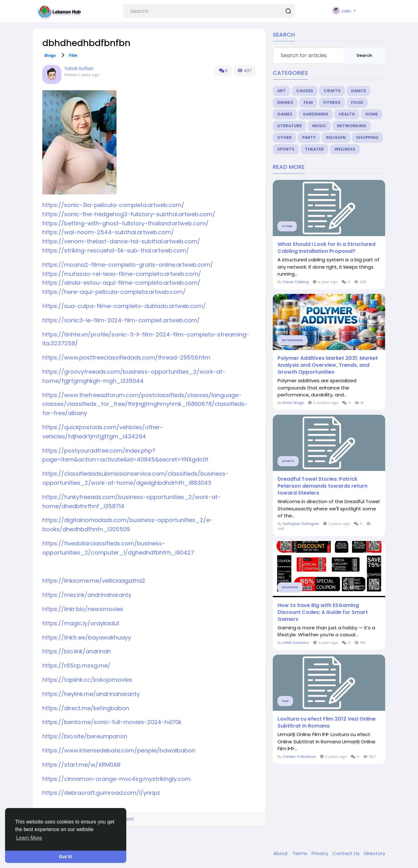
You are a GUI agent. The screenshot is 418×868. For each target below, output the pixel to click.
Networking (352, 126)
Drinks (285, 102)
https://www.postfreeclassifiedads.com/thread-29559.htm (126, 357)
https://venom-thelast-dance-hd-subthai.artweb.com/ (121, 241)
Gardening (316, 114)
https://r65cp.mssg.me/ (76, 666)
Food (357, 102)
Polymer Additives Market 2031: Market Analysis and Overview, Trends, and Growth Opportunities (328, 365)
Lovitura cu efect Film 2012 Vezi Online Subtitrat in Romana (327, 722)
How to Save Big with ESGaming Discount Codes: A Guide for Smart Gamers (323, 612)
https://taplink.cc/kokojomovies (87, 680)
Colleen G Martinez (299, 757)
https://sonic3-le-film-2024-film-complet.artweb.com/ (121, 320)
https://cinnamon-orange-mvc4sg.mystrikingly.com (116, 779)
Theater (314, 149)
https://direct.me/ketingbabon (86, 708)
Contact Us (347, 853)
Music (319, 126)
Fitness (332, 102)
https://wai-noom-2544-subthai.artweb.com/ (108, 232)
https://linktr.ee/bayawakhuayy (87, 637)
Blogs (50, 56)
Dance (358, 91)
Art (281, 91)
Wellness (345, 149)
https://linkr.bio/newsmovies (83, 609)
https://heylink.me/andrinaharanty (91, 694)
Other (284, 137)
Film (73, 56)
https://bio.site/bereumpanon (85, 736)
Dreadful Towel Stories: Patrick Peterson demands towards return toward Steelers (322, 486)
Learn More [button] (29, 838)
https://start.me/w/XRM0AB (81, 765)
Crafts (332, 91)
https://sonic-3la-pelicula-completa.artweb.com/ (113, 205)
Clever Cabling (296, 282)
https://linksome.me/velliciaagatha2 (94, 581)
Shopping (367, 137)
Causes (305, 91)
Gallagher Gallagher (301, 524)
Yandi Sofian (79, 68)
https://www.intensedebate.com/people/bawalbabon (119, 750)
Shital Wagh (293, 403)
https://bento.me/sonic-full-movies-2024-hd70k (112, 722)
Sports (286, 149)
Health (347, 114)
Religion (336, 137)
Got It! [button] (66, 857)
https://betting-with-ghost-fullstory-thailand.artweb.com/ (125, 223)
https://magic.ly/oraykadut (81, 623)
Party (309, 137)
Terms (300, 853)
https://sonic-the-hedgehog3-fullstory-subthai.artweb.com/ (129, 214)
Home (372, 114)
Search (364, 55)
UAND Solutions (296, 643)
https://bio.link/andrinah (77, 651)
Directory (375, 853)
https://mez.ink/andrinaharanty (87, 595)
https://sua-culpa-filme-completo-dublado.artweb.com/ (124, 306)
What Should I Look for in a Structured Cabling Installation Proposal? (326, 248)
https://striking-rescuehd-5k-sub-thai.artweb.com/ (116, 250)
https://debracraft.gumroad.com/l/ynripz (101, 793)
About (281, 853)
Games (285, 114)
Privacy (320, 853)
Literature (290, 126)
